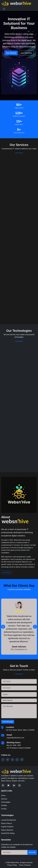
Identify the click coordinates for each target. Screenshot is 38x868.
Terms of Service (25, 865)
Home (3, 796)
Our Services (26, 53)
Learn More (6, 572)
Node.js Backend (7, 830)
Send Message (8, 722)
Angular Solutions (7, 827)
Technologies (6, 802)
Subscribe (32, 852)
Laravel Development (9, 820)
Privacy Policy (12, 865)
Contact (4, 809)
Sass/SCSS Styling (8, 833)
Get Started (11, 53)
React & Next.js (7, 823)
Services (4, 799)
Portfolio (4, 805)
